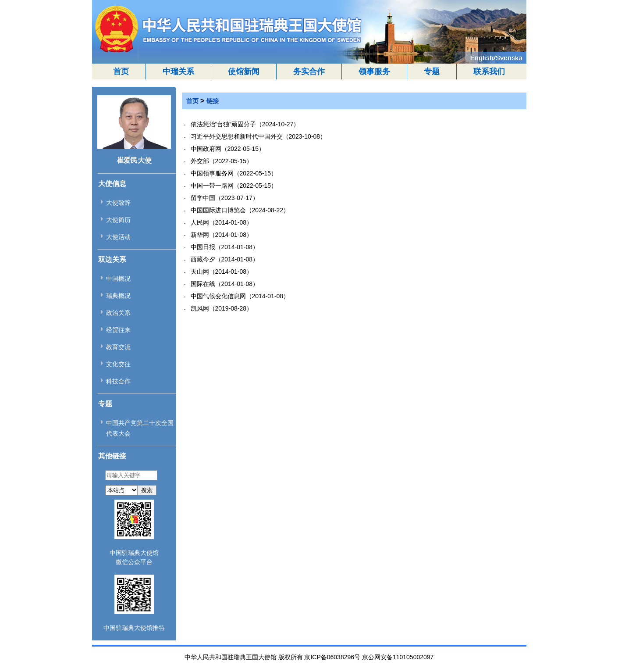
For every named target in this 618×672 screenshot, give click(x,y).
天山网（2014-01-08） (222, 272)
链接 (213, 101)
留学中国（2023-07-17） (225, 198)
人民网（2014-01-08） (222, 222)
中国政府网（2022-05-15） (228, 149)
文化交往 (118, 364)
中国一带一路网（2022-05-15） (234, 186)
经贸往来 (118, 330)
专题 (432, 71)
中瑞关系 (178, 71)
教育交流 (118, 347)
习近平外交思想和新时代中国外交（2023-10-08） (259, 136)
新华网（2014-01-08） (222, 235)
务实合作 (309, 71)
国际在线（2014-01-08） (225, 284)
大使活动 (118, 237)
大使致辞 (118, 203)
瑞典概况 (118, 296)
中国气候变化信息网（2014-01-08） (240, 296)
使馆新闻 (244, 71)
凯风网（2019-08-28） (222, 308)
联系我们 (489, 71)
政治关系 (118, 313)
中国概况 (118, 279)
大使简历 (118, 220)
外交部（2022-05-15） (222, 161)
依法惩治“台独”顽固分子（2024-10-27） (245, 124)
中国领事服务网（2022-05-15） (234, 173)
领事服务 (374, 71)
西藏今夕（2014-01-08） (225, 259)
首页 (121, 71)
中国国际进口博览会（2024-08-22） (240, 210)
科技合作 (118, 381)
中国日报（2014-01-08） (225, 247)
